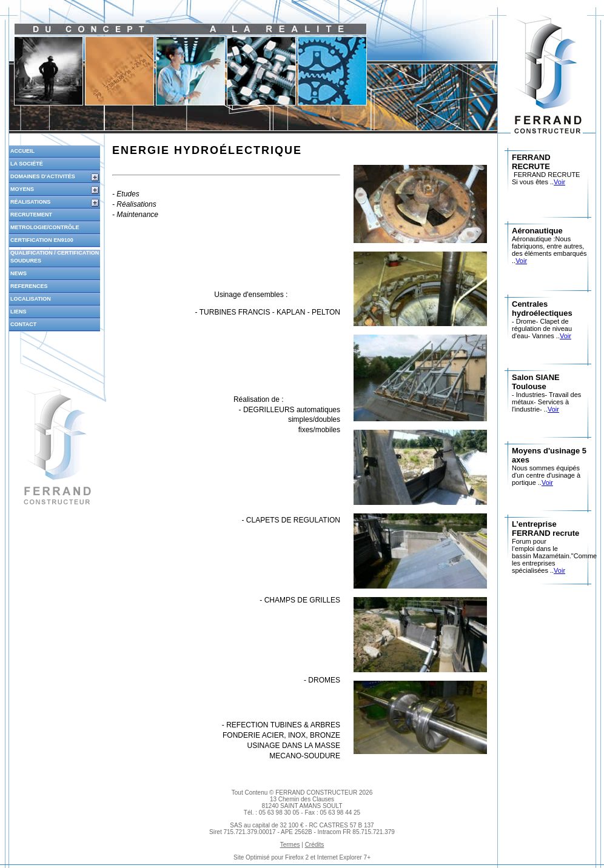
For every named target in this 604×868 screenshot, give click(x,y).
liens (18, 312)
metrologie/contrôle (45, 227)
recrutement (31, 215)
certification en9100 (42, 240)
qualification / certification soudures (55, 257)
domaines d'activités (43, 176)
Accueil (22, 151)
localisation (31, 299)
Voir (559, 182)
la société (27, 164)
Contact (23, 324)
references (29, 286)
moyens (22, 189)
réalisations (30, 202)
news (18, 273)
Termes (290, 845)
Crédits (315, 845)
